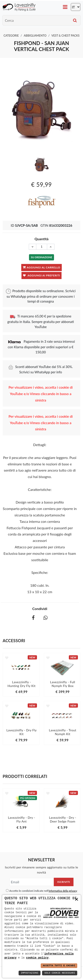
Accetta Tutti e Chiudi (59, 966)
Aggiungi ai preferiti (42, 275)
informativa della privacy (63, 891)
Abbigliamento (35, 36)
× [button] (77, 899)
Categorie (11, 36)
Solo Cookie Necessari (60, 973)
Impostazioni (30, 973)
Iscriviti (64, 882)
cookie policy (37, 958)
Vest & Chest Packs (65, 36)
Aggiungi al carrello (41, 267)
